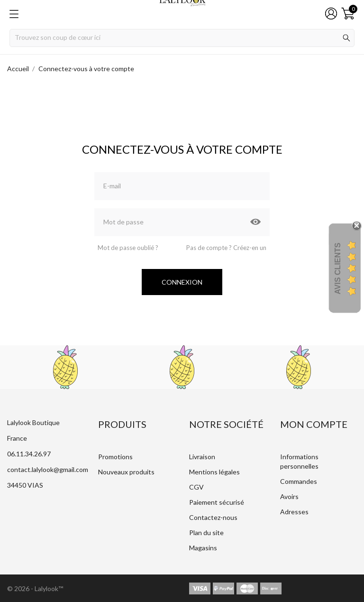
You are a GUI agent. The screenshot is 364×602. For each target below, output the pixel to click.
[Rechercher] (182, 38)
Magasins (203, 548)
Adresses (294, 512)
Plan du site (206, 533)
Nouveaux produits (126, 472)
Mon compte (314, 424)
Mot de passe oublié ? (128, 248)
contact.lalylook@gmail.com (48, 469)
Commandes (299, 481)
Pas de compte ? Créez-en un (226, 248)
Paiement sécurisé (217, 502)
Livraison (202, 457)
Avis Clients (338, 269)
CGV (196, 487)
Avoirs (289, 496)
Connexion (182, 282)
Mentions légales (214, 472)
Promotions (115, 457)
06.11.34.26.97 (29, 454)
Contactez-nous (213, 517)
